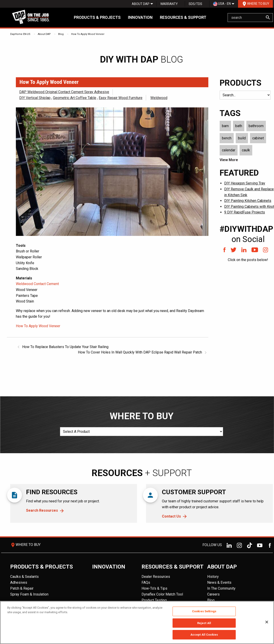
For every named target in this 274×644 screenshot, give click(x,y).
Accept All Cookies (204, 635)
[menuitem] (141, 4)
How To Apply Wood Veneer (88, 34)
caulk (246, 150)
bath (239, 126)
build (242, 138)
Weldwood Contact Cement (37, 284)
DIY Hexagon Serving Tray (245, 183)
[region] (137, 622)
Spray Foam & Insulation (29, 594)
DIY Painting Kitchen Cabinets (248, 201)
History (213, 577)
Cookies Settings (204, 611)
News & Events (219, 582)
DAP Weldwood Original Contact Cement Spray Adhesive (64, 92)
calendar (229, 150)
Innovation (140, 17)
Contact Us (171, 516)
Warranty (169, 4)
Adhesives (19, 582)
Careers (213, 594)
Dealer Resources (156, 577)
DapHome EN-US (20, 34)
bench (227, 138)
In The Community (221, 588)
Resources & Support (183, 17)
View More (229, 160)
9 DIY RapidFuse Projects (245, 212)
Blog (61, 34)
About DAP (141, 4)
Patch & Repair (22, 588)
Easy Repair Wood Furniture (121, 98)
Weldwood (159, 98)
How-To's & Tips (154, 588)
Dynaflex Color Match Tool (162, 594)
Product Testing (154, 600)
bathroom (256, 126)
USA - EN (222, 4)
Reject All (204, 623)
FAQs (146, 582)
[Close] (267, 622)
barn (225, 126)
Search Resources (42, 510)
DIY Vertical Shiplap (35, 98)
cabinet (258, 138)
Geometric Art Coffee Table (75, 98)
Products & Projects (97, 17)
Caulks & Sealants (24, 577)
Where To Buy (255, 4)
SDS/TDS (195, 4)
